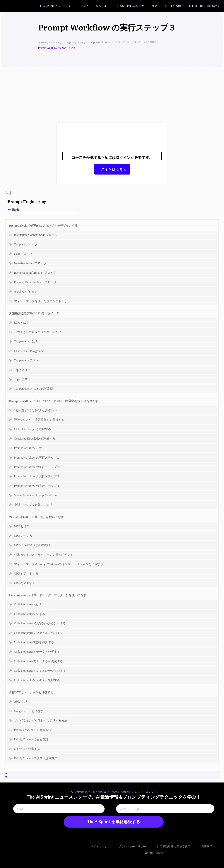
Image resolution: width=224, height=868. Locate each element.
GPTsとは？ (22, 526)
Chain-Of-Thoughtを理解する (33, 429)
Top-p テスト (22, 379)
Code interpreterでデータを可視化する (38, 661)
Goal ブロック (23, 254)
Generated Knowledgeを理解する (35, 439)
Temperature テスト (26, 360)
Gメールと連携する (27, 749)
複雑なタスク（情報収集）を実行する (39, 420)
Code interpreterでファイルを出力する (38, 633)
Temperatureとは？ (26, 341)
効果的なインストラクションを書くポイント (44, 555)
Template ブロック (26, 244)
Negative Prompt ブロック (30, 263)
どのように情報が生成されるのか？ (38, 332)
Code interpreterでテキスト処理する (37, 680)
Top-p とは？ (22, 370)
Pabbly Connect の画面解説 (31, 739)
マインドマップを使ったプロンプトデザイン (44, 301)
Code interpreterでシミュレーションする (40, 671)
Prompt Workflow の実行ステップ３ (37, 476)
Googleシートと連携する (30, 711)
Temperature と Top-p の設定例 (34, 389)
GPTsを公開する (25, 583)
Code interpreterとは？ (28, 604)
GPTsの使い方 (23, 536)
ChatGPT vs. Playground (29, 351)
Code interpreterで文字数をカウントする (40, 623)
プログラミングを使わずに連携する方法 (41, 721)
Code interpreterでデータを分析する (37, 652)
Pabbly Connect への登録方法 (33, 730)
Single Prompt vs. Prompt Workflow (36, 495)
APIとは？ (21, 702)
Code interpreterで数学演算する (34, 642)
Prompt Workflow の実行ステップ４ (37, 486)
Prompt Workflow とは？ (29, 448)
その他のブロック (26, 292)
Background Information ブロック (35, 273)
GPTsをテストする (26, 574)
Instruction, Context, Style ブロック (36, 235)
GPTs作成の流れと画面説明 (32, 545)
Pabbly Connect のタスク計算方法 (36, 758)
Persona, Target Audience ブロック (35, 282)
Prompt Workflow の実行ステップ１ (37, 458)
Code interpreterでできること (33, 614)
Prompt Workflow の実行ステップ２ (37, 467)
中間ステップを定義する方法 (33, 505)
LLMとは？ (22, 323)
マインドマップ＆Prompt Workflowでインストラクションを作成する (59, 564)
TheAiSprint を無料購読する (114, 822)
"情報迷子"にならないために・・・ (37, 410)
